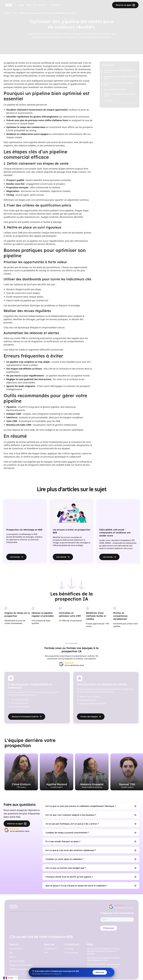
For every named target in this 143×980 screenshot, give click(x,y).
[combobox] (10, 978)
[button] (40, 5)
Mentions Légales (17, 961)
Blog (29, 5)
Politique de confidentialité (21, 965)
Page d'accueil (15, 949)
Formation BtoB (71, 953)
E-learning (69, 949)
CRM (46, 953)
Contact (13, 957)
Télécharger (100, 972)
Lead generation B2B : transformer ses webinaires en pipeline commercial (104, 966)
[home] (9, 5)
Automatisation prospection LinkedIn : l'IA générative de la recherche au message (104, 951)
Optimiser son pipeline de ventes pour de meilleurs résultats (47, 13)
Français (8, 978)
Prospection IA (50, 949)
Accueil (21, 5)
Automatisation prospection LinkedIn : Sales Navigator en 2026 (104, 959)
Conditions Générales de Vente (23, 969)
